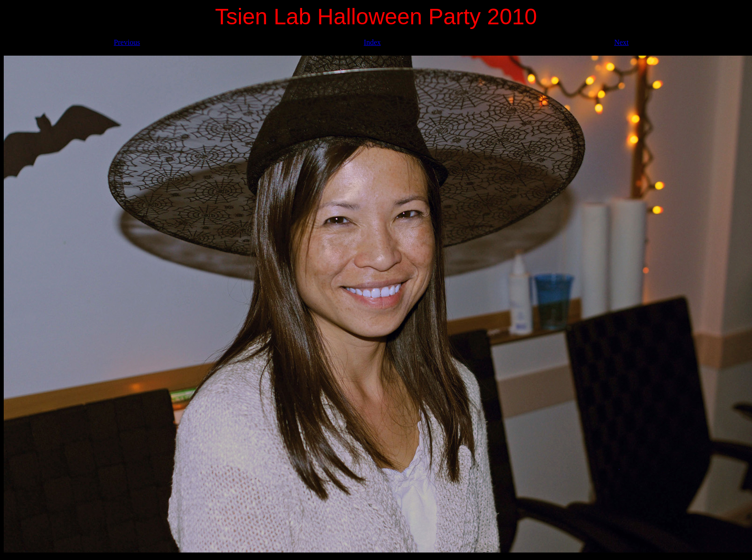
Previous (127, 42)
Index (372, 42)
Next (621, 42)
